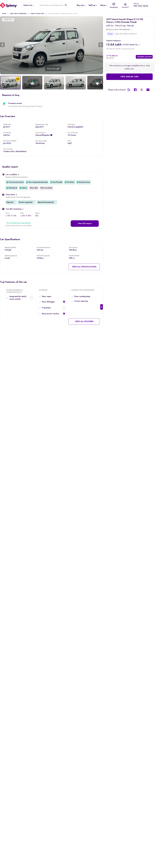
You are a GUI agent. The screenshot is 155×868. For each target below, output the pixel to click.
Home (5, 14)
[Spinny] (9, 5)
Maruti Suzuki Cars (39, 14)
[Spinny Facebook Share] (135, 90)
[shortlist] (114, 5)
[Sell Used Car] (92, 5)
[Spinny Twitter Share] (142, 90)
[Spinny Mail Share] (148, 90)
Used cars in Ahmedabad (19, 14)
